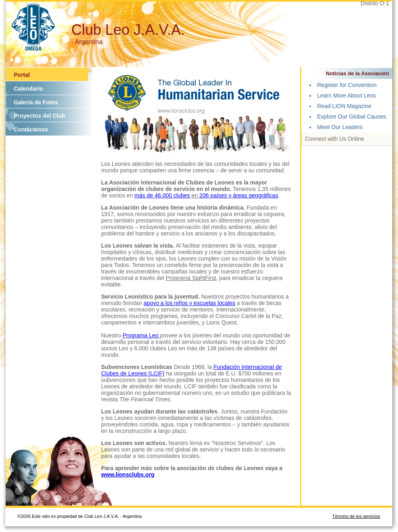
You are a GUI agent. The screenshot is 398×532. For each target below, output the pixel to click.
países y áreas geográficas (244, 195)
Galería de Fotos (36, 102)
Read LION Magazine (344, 106)
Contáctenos (31, 129)
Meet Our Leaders (340, 127)
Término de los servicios (356, 516)
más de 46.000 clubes (162, 195)
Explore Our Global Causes (351, 117)
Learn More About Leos (347, 95)
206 (205, 195)
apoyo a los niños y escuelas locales (189, 303)
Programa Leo (141, 335)
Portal (22, 75)
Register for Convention (347, 85)
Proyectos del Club (39, 116)
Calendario (28, 89)
